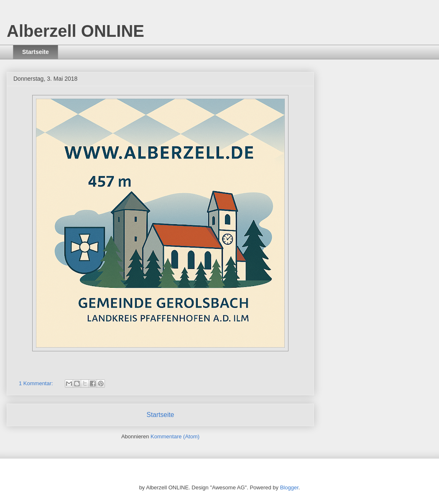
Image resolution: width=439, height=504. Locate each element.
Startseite (36, 52)
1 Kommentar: (37, 383)
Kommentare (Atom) (175, 436)
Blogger (289, 487)
